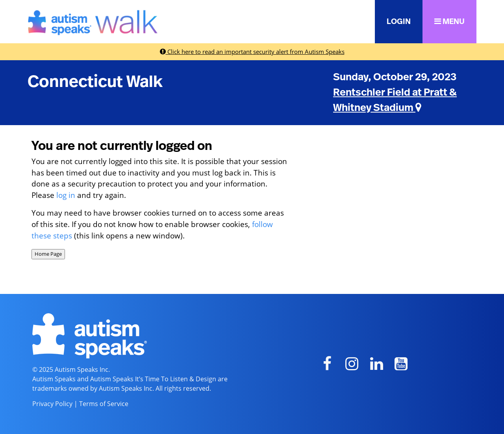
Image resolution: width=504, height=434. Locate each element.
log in (66, 195)
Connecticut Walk (95, 82)
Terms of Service (104, 404)
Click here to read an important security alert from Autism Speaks (252, 52)
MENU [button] (449, 21)
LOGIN (399, 22)
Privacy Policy (52, 404)
